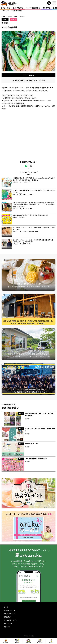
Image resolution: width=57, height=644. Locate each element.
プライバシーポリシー (11, 620)
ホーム (6, 607)
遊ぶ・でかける (18, 8)
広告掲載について (10, 610)
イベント (5, 20)
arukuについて (10, 614)
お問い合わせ (8, 623)
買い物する (46, 8)
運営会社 (8, 617)
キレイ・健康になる (33, 8)
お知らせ (7, 627)
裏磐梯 (6, 23)
